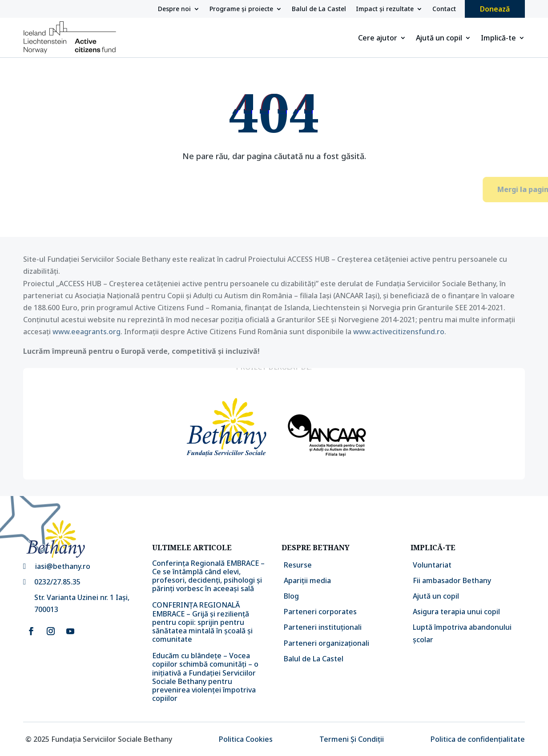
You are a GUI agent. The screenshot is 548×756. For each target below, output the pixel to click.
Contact (444, 9)
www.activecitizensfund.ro (399, 332)
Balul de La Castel (319, 9)
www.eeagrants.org (87, 332)
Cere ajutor (378, 39)
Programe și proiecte (241, 9)
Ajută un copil (439, 39)
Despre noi (174, 9)
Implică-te (498, 39)
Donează (495, 9)
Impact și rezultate (385, 9)
